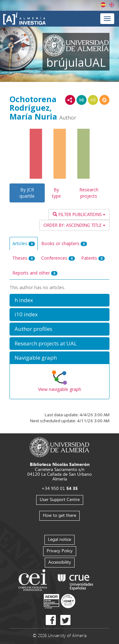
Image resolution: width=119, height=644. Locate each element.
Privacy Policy (60, 551)
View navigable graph (60, 389)
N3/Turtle (93, 100)
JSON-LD (82, 100)
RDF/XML (70, 100)
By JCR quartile (27, 193)
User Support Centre (60, 499)
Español (103, 5)
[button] (60, 300)
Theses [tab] (24, 258)
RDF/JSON (104, 100)
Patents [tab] (93, 258)
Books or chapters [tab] (64, 243)
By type (56, 193)
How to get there (60, 515)
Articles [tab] (24, 243)
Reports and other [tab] (35, 273)
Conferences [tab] (58, 258)
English (112, 5)
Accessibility (60, 562)
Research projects (89, 193)
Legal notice (60, 539)
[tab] (60, 300)
